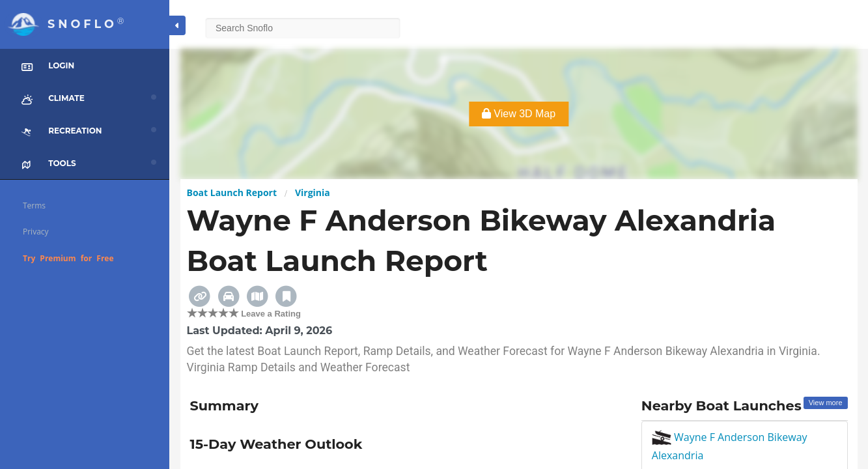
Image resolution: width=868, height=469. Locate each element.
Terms (34, 206)
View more (826, 403)
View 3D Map (519, 114)
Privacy (36, 232)
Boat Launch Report (232, 192)
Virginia (313, 192)
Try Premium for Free (68, 258)
